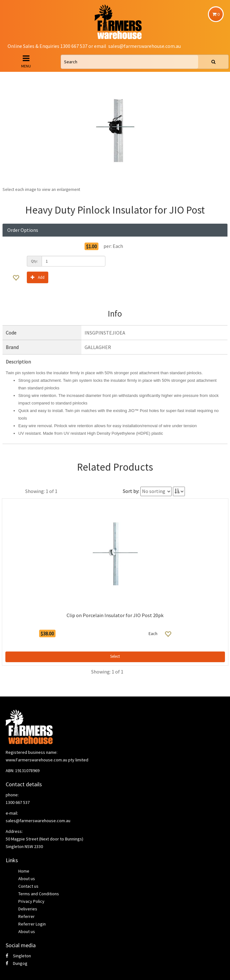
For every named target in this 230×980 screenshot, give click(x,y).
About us (27, 879)
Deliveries (28, 909)
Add (38, 277)
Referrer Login (32, 924)
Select (115, 656)
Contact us (28, 886)
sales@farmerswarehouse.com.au (144, 46)
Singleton (18, 956)
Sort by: (131, 491)
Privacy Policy (31, 901)
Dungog (17, 963)
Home (24, 871)
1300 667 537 (18, 802)
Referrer (27, 916)
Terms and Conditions (39, 894)
